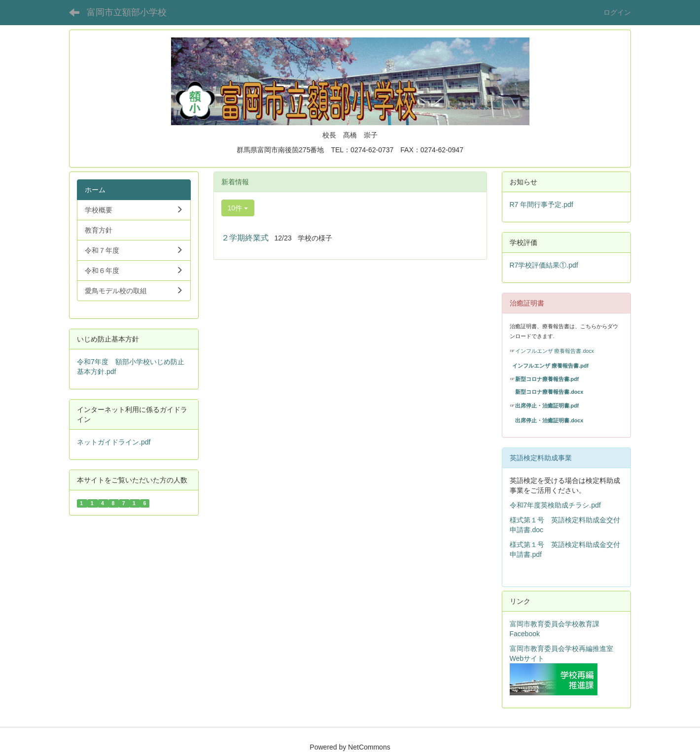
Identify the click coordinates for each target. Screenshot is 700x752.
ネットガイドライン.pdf (114, 442)
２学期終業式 (245, 238)
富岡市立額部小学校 (127, 12)
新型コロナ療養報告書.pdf (547, 379)
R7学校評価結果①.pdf (544, 265)
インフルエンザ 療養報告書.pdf (550, 366)
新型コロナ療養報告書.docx (549, 392)
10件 (238, 208)
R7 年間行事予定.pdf (542, 205)
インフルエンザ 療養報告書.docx (555, 351)
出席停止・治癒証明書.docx (549, 420)
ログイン (617, 12)
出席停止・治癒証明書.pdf (547, 406)
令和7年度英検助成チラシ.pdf (555, 505)
